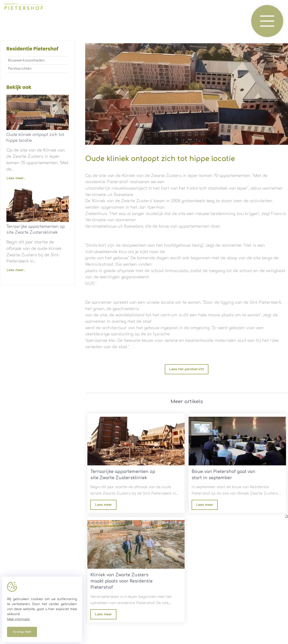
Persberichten (20, 69)
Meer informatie (18, 619)
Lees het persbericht (187, 369)
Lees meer (103, 505)
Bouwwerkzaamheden (26, 60)
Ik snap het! (22, 632)
